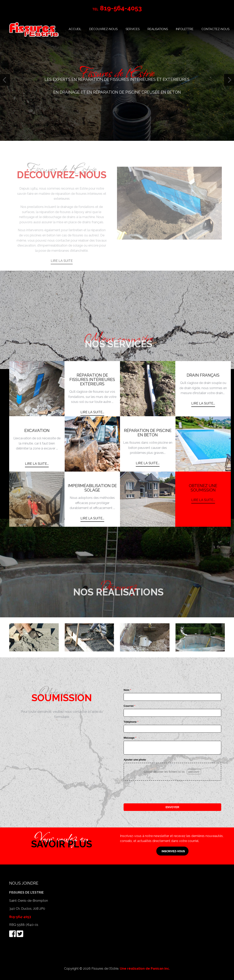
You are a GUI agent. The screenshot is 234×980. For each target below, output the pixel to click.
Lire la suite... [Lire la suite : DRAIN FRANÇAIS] (203, 403)
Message (130, 738)
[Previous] (5, 80)
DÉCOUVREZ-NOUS (103, 29)
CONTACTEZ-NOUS (215, 29)
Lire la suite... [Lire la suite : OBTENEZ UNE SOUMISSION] (203, 500)
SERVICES (133, 29)
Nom (127, 690)
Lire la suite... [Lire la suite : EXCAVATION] (37, 464)
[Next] (229, 80)
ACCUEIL (75, 29)
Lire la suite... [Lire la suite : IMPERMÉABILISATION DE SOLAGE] (92, 518)
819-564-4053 (20, 917)
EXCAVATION (37, 431)
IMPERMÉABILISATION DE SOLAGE (92, 488)
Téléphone (131, 722)
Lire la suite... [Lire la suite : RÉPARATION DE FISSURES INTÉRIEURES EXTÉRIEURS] (92, 412)
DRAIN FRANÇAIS (203, 375)
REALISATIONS (158, 29)
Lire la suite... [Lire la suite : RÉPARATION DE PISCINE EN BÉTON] (148, 463)
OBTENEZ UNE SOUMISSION (203, 488)
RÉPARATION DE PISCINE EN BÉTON (148, 433)
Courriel (129, 706)
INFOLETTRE (185, 29)
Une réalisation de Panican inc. (145, 969)
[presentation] (154, 792)
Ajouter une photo (135, 760)
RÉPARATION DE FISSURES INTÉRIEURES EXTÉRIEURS (92, 380)
